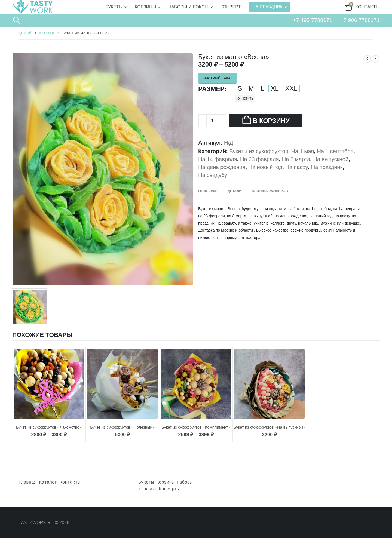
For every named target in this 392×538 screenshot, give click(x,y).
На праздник (267, 7)
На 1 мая (302, 151)
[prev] (367, 58)
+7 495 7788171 (313, 20)
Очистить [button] (245, 99)
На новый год (265, 167)
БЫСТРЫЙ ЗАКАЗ (218, 78)
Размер (211, 89)
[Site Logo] (33, 7)
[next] (375, 58)
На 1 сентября (335, 151)
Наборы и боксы (188, 7)
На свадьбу (213, 175)
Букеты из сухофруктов (259, 151)
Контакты (368, 7)
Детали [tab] (235, 191)
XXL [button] (291, 88)
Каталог (48, 482)
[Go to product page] (49, 384)
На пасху (297, 167)
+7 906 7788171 (360, 20)
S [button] (240, 88)
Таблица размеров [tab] (269, 191)
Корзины (146, 7)
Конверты (232, 7)
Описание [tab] (208, 191)
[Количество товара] (212, 121)
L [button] (262, 88)
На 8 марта (296, 159)
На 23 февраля (260, 159)
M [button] (251, 88)
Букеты (114, 7)
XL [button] (275, 88)
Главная (27, 482)
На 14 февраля (218, 159)
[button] (16, 20)
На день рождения (222, 167)
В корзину (271, 121)
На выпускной (331, 159)
